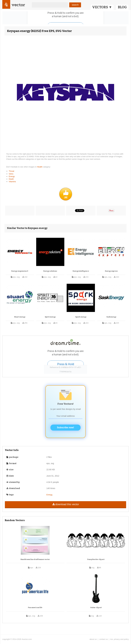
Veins (11, 174)
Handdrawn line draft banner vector (35, 559)
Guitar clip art (96, 608)
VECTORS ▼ (102, 7)
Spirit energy (50, 317)
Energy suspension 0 (20, 271)
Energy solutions (50, 271)
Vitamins (12, 182)
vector (18, 5)
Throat (11, 171)
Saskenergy (111, 317)
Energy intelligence (81, 271)
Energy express (111, 271)
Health (40, 167)
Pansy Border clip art (96, 559)
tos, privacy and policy (120, 639)
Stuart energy (20, 317)
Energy (12, 176)
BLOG (122, 7)
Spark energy (81, 317)
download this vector (65, 504)
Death (11, 179)
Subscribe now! (65, 427)
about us (93, 639)
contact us (103, 639)
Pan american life (35, 608)
